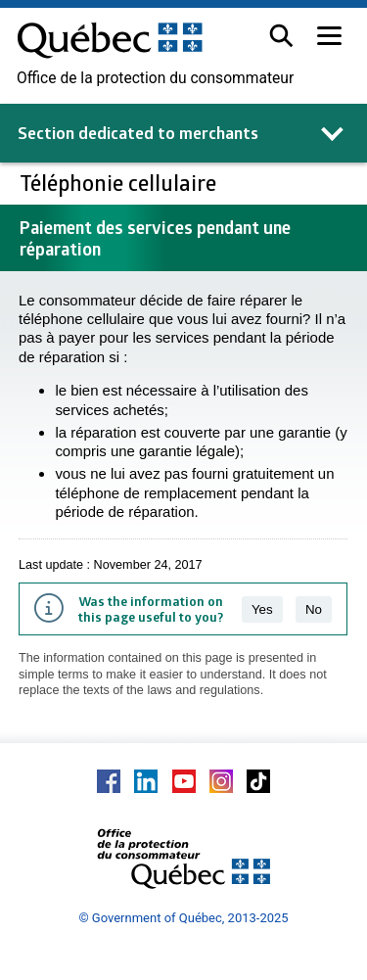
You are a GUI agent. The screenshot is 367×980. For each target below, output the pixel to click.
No (314, 609)
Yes (262, 609)
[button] (281, 36)
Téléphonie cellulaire (120, 183)
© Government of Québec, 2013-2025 (183, 918)
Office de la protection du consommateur (155, 78)
